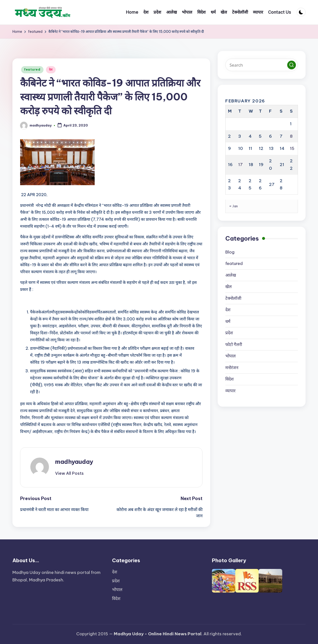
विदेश (230, 379)
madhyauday (74, 462)
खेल (229, 287)
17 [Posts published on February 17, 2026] (240, 165)
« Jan (234, 206)
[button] (69, 473)
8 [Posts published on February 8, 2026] (291, 136)
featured (32, 69)
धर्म (228, 321)
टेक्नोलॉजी (233, 298)
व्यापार (230, 391)
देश (51, 69)
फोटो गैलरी (234, 344)
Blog (230, 252)
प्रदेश (229, 333)
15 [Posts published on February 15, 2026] (292, 148)
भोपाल (231, 356)
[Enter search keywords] (262, 65)
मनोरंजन (232, 368)
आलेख (231, 275)
